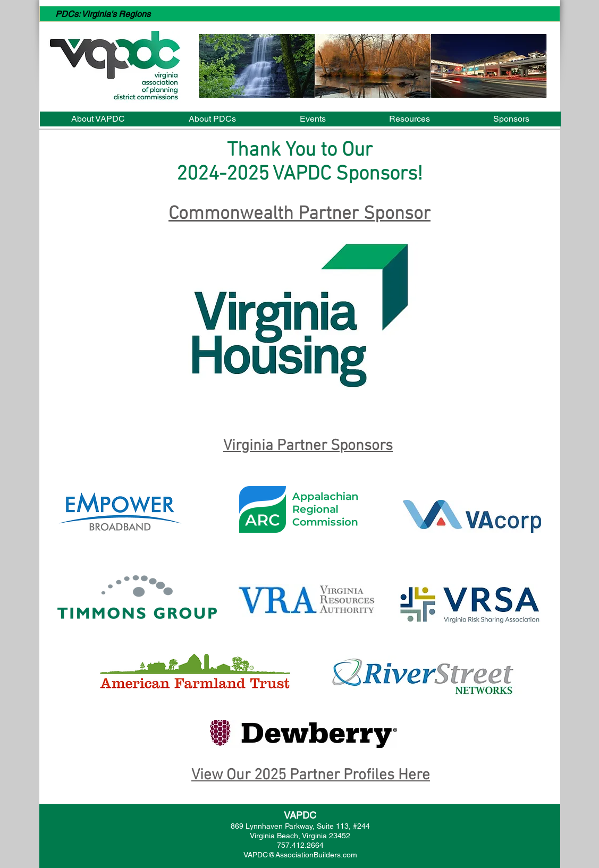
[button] (373, 66)
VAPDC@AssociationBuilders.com (300, 855)
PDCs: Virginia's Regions (103, 14)
